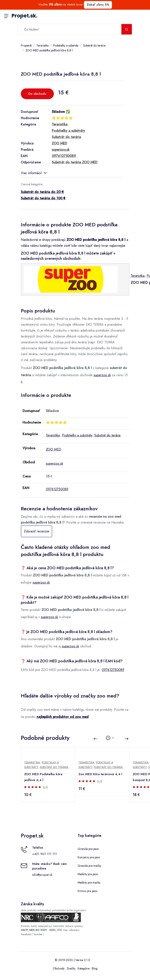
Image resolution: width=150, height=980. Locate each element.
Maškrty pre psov (88, 874)
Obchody (59, 968)
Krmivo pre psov (88, 891)
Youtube (38, 934)
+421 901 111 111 (44, 854)
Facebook (26, 934)
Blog (95, 968)
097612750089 (57, 489)
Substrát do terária (94, 45)
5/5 (46, 787)
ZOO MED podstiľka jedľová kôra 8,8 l (49, 50)
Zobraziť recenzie (37, 531)
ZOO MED (54, 449)
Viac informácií (34, 173)
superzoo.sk (102, 375)
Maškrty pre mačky (89, 883)
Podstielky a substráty (66, 45)
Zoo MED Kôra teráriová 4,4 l (101, 774)
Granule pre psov (88, 849)
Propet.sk (25, 16)
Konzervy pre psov (89, 857)
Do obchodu (37, 94)
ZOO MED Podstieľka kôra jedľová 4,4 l (43, 777)
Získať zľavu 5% (98, 5)
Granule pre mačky (89, 866)
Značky (71, 968)
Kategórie (84, 968)
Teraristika (42, 45)
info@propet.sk (42, 875)
